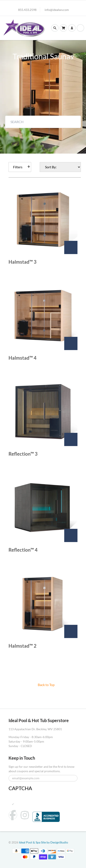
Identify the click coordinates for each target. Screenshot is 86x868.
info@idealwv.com (57, 10)
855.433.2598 (27, 10)
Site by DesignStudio (55, 842)
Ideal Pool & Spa (30, 842)
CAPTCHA (20, 788)
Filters (18, 167)
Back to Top (46, 685)
